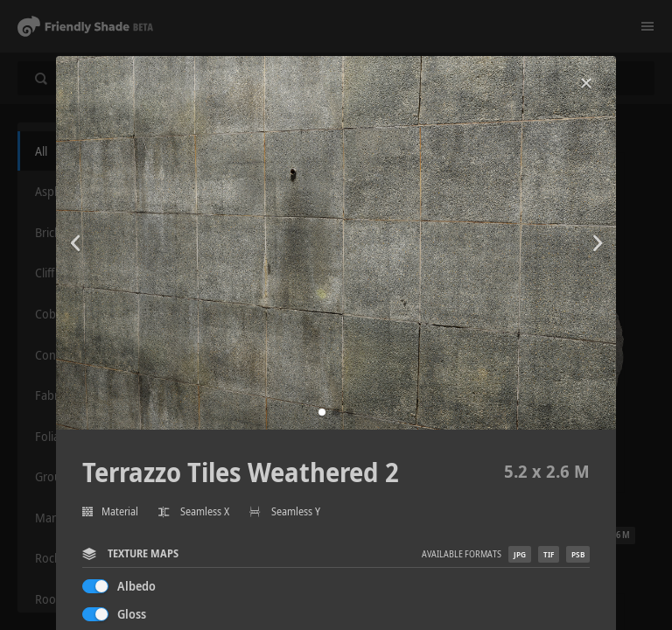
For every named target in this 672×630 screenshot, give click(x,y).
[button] (322, 412)
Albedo (136, 586)
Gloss (132, 614)
